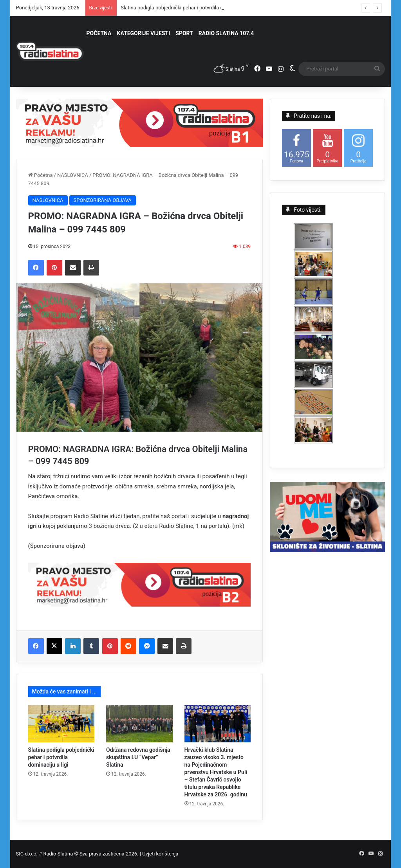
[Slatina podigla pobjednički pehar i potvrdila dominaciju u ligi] (61, 724)
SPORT (184, 33)
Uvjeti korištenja (160, 854)
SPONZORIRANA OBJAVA (103, 200)
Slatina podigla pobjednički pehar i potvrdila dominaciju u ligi (61, 757)
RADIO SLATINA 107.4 (226, 33)
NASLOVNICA (73, 175)
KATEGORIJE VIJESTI (144, 33)
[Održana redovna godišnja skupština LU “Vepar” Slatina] (139, 724)
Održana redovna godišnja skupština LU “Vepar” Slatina (138, 757)
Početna (41, 175)
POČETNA (99, 33)
